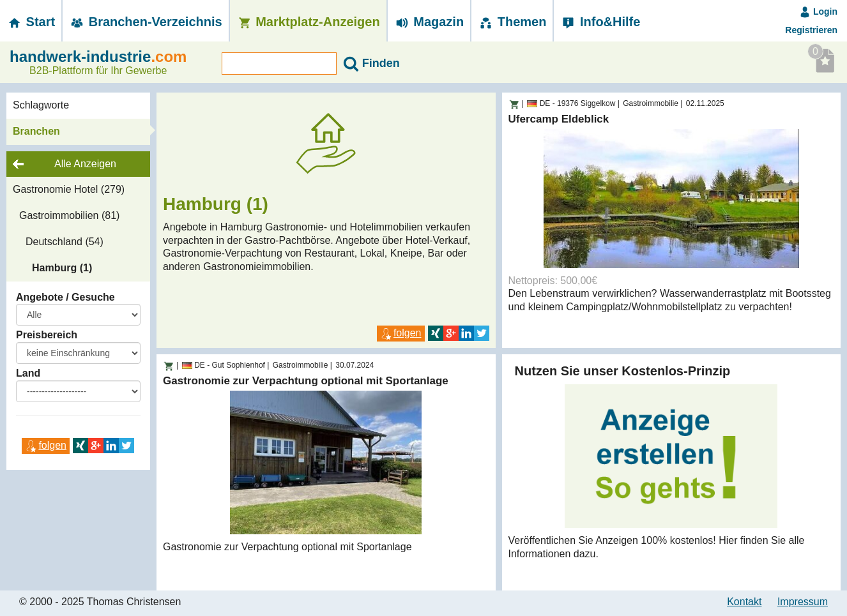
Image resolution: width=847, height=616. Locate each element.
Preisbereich (47, 335)
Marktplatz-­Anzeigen (308, 22)
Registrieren (811, 30)
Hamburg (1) (62, 268)
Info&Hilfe (600, 22)
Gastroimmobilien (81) (69, 215)
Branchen (36, 131)
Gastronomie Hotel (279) (69, 189)
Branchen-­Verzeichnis (146, 22)
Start (31, 22)
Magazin (429, 22)
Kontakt (744, 602)
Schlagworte (41, 105)
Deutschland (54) (65, 242)
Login (818, 11)
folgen (46, 445)
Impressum (803, 602)
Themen (512, 22)
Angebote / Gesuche (65, 297)
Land (28, 373)
